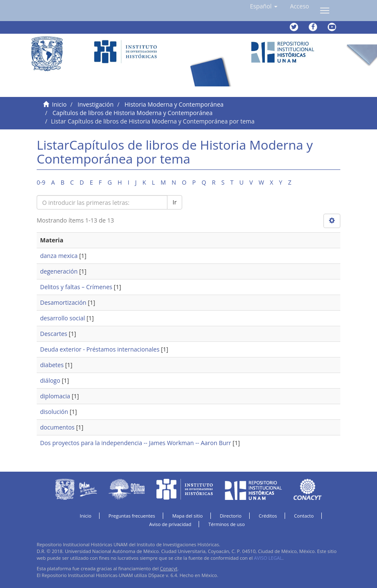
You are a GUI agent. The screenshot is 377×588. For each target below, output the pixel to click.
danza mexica (59, 256)
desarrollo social (63, 318)
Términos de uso (226, 524)
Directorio (231, 516)
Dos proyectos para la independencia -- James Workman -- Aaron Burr (136, 443)
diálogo (50, 380)
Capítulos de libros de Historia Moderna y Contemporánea (132, 113)
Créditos (268, 516)
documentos (57, 427)
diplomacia (55, 396)
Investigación (96, 104)
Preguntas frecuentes (132, 516)
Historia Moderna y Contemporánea (174, 104)
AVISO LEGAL (268, 558)
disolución (54, 412)
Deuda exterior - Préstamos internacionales (100, 349)
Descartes (54, 334)
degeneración (59, 271)
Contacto (304, 516)
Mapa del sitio (187, 516)
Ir (175, 202)
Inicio (59, 104)
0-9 (41, 182)
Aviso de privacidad (170, 524)
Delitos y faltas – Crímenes (76, 287)
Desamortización (63, 302)
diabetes (52, 365)
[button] (264, 6)
